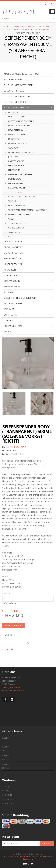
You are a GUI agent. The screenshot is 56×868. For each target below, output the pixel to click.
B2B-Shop (8, 804)
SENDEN (47, 843)
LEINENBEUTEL (13, 170)
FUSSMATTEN (13, 139)
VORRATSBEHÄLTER (15, 223)
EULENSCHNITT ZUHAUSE (23, 26)
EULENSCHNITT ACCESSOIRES (19, 85)
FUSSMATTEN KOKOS (16, 143)
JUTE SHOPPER (13, 157)
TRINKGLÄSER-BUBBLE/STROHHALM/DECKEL (26, 210)
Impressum (24, 857)
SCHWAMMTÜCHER (15, 188)
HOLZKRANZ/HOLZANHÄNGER (20, 152)
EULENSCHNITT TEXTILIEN (17, 102)
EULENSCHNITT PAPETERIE (17, 96)
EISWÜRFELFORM (14, 130)
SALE (9, 237)
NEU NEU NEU (13, 112)
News (6, 791)
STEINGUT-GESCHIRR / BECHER (20, 197)
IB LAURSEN (10, 270)
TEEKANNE (11, 201)
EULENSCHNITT (18, 447)
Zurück (8, 635)
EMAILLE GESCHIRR (15, 134)
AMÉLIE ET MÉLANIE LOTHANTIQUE (22, 74)
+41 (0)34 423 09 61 (12, 687)
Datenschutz (28, 859)
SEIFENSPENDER (45, 26)
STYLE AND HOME (13, 303)
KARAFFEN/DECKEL (15, 161)
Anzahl (6, 594)
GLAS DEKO (12, 148)
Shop (6, 26)
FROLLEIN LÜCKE (12, 258)
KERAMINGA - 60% (13, 326)
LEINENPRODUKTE (15, 166)
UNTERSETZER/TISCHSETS (18, 214)
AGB (16, 857)
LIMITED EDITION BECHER (18, 117)
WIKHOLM (9, 309)
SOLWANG (9, 292)
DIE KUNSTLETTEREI (14, 253)
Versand (34, 857)
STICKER (8, 332)
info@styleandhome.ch (13, 691)
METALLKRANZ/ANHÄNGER (18, 174)
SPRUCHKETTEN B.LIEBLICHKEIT (20, 298)
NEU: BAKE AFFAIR (13, 79)
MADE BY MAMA (12, 287)
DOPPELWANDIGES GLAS (18, 126)
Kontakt (7, 795)
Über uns (8, 799)
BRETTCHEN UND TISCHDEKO (19, 121)
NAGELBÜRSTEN (14, 183)
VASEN (10, 219)
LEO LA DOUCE (11, 275)
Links (48, 857)
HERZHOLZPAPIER (13, 264)
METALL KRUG (13, 179)
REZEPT (6, 739)
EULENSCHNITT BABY (15, 91)
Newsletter (9, 857)
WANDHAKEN (13, 232)
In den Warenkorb (14, 625)
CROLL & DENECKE (13, 247)
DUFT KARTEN (11, 315)
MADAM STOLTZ (12, 281)
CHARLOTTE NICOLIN (14, 242)
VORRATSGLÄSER (14, 228)
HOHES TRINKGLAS (15, 206)
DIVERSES (8, 320)
